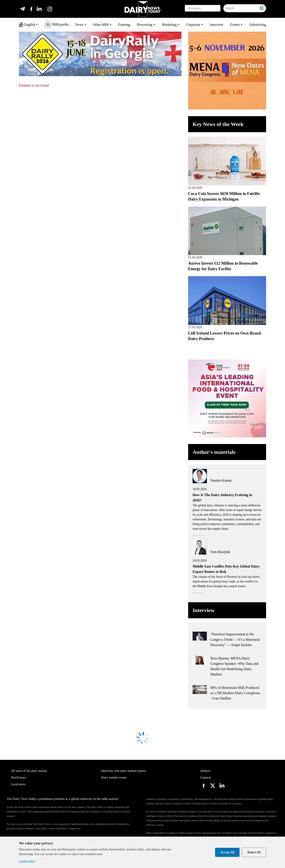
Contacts (206, 778)
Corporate (193, 25)
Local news (18, 784)
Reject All (254, 852)
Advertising (258, 25)
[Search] (241, 8)
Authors (205, 771)
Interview (217, 25)
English (27, 25)
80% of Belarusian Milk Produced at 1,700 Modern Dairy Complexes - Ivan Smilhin (235, 693)
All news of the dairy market (29, 771)
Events (235, 25)
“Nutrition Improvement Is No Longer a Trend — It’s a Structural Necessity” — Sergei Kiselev (235, 640)
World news (19, 778)
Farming (124, 25)
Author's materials (214, 452)
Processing (145, 25)
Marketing (169, 25)
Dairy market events (114, 778)
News (79, 25)
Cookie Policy (27, 861)
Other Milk (101, 25)
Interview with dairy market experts (124, 771)
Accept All (227, 852)
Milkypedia (57, 25)
